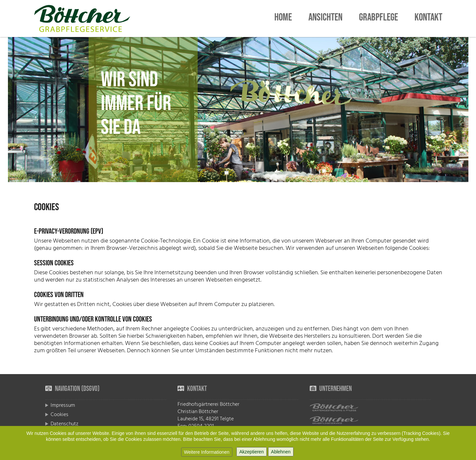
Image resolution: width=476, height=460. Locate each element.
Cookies (59, 414)
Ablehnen (281, 452)
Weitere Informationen (207, 452)
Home (283, 18)
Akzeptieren (252, 452)
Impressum (63, 405)
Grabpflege (378, 18)
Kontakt (428, 18)
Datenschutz (64, 424)
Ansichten (325, 18)
